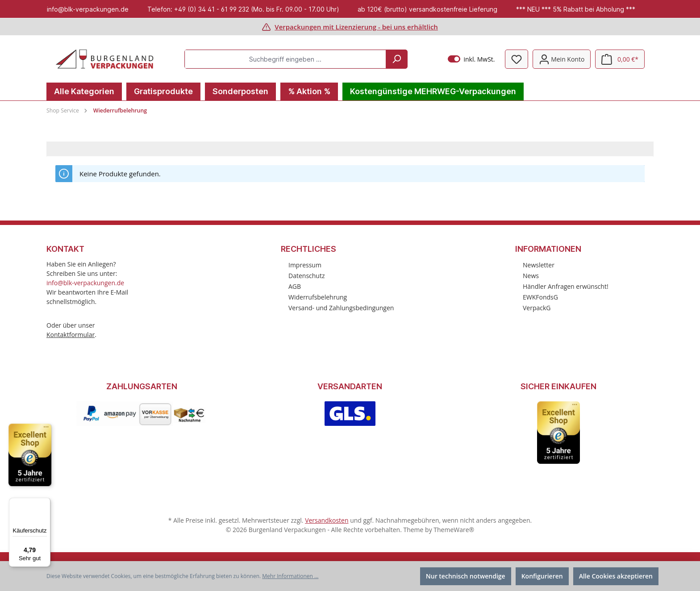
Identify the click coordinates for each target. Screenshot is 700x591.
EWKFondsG (540, 297)
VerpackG (537, 308)
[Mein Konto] (562, 59)
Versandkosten (327, 520)
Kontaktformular (71, 335)
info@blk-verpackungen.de (85, 283)
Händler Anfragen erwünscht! (566, 286)
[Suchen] (396, 59)
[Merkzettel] (517, 59)
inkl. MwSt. (471, 59)
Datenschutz (306, 276)
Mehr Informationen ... (290, 576)
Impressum (305, 265)
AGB (295, 286)
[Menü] (45, 503)
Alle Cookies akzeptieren (616, 576)
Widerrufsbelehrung (318, 297)
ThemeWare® (454, 530)
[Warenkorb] (620, 59)
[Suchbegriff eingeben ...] (285, 59)
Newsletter (539, 265)
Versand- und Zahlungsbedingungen (341, 308)
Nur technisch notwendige (466, 576)
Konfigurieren (542, 576)
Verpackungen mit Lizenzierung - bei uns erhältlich (356, 27)
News (531, 276)
